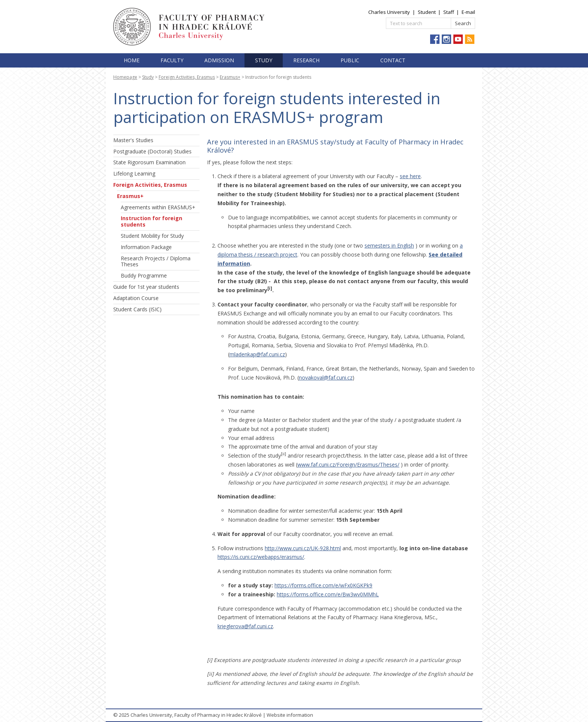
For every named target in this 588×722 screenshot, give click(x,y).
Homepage (125, 77)
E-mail (468, 12)
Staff (449, 12)
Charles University (389, 12)
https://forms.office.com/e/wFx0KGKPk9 (323, 585)
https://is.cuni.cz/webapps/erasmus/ (261, 557)
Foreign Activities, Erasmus (187, 77)
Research (306, 60)
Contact (393, 60)
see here (410, 176)
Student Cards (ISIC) (137, 309)
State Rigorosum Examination (149, 162)
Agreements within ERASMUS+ (158, 207)
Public (350, 60)
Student (427, 12)
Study (264, 60)
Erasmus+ (230, 77)
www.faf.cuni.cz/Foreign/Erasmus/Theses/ (348, 465)
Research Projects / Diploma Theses (156, 261)
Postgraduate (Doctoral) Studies (152, 151)
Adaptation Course (136, 298)
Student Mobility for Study (152, 236)
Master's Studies (133, 140)
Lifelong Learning (134, 173)
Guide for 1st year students (146, 287)
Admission (219, 60)
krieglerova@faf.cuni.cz (245, 626)
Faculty (172, 60)
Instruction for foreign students (151, 221)
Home (132, 60)
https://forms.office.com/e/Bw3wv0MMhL (328, 594)
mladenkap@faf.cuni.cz (257, 354)
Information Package (146, 247)
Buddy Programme (144, 275)
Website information (290, 715)
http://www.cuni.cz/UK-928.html (303, 548)
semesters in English (389, 245)
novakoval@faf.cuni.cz (326, 378)
